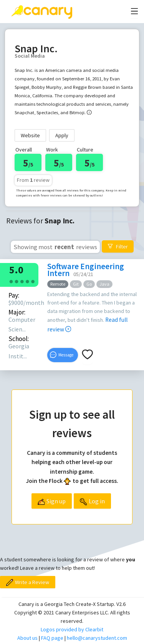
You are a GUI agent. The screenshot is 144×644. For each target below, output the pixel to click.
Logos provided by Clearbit (72, 629)
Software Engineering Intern (86, 270)
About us (27, 638)
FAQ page (52, 638)
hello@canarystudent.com (97, 638)
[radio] (11, 281)
